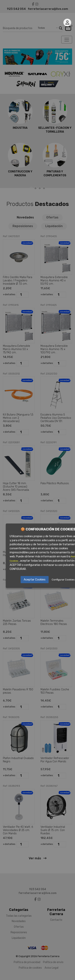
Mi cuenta (67, 23)
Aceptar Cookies (35, 579)
